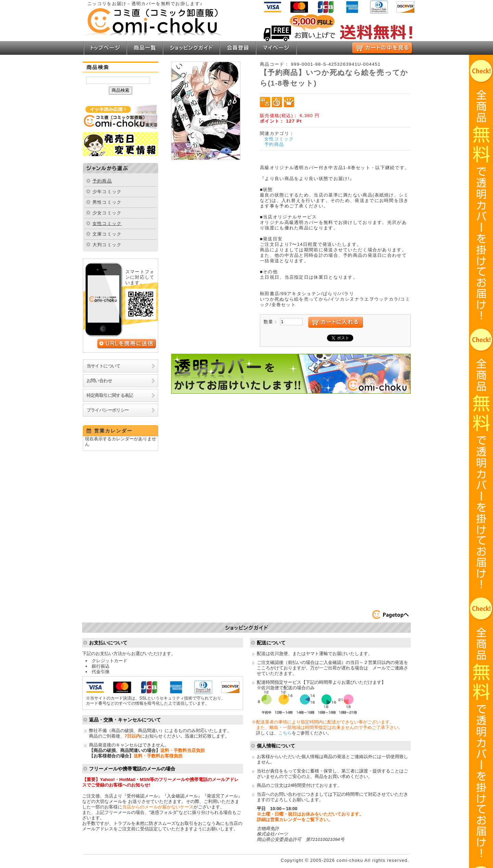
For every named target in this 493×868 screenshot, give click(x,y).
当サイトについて (104, 366)
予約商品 (102, 181)
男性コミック (107, 202)
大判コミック (107, 245)
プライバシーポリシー (108, 410)
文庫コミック (107, 234)
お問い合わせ (99, 381)
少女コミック (107, 213)
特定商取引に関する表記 (110, 395)
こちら (285, 733)
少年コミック (107, 192)
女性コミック (107, 223)
